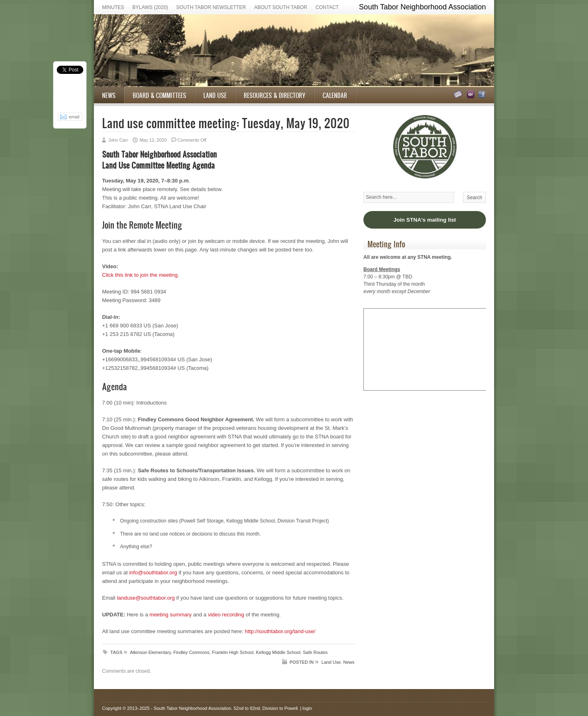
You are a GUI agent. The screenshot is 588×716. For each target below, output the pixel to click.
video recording (226, 615)
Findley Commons (191, 652)
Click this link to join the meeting (140, 275)
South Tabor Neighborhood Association (192, 708)
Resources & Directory (275, 95)
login (307, 708)
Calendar (335, 95)
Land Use (215, 95)
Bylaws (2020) (150, 7)
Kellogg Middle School (278, 652)
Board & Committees (159, 95)
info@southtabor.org (153, 573)
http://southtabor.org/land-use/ (280, 631)
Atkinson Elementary (150, 652)
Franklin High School (233, 652)
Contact (327, 7)
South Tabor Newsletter (211, 7)
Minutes (113, 7)
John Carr (118, 140)
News (109, 95)
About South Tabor (281, 7)
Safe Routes (315, 652)
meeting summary (170, 615)
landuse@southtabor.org (146, 598)
